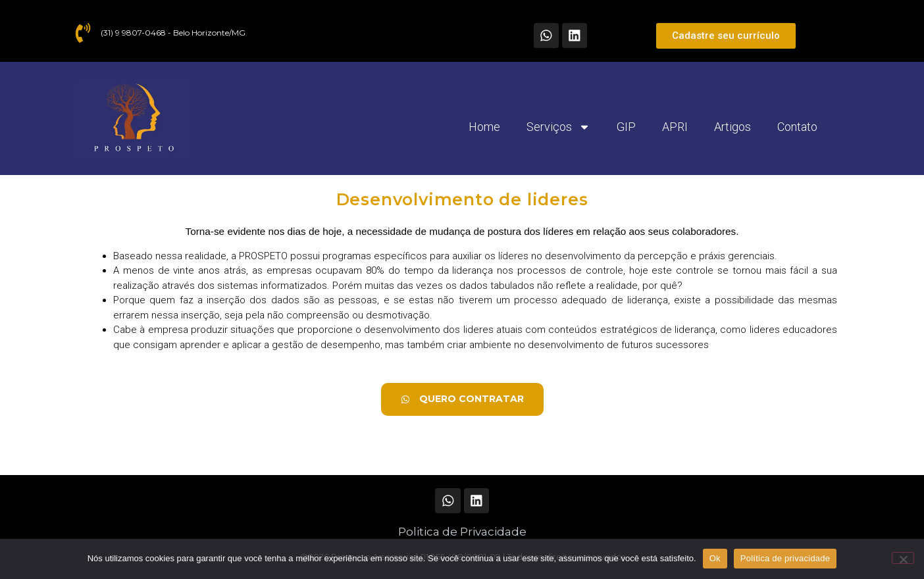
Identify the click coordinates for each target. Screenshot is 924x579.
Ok (715, 558)
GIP (626, 127)
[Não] (903, 558)
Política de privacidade (785, 558)
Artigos (732, 127)
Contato (797, 127)
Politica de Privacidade (462, 532)
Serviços (558, 127)
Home (484, 127)
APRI (675, 127)
